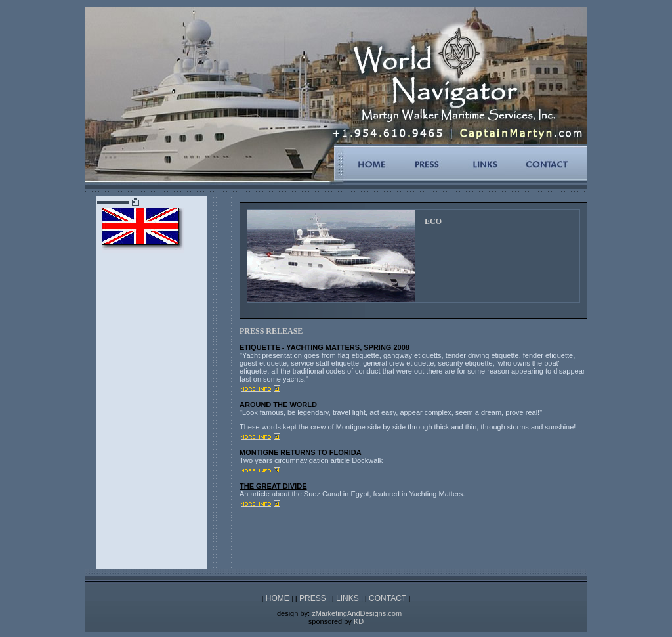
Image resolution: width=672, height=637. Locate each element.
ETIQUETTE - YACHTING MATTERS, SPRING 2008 (325, 347)
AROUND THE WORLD (278, 405)
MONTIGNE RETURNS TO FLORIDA (301, 452)
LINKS (347, 598)
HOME (278, 598)
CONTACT (388, 598)
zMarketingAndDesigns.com (357, 613)
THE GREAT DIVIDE (273, 486)
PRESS (313, 598)
